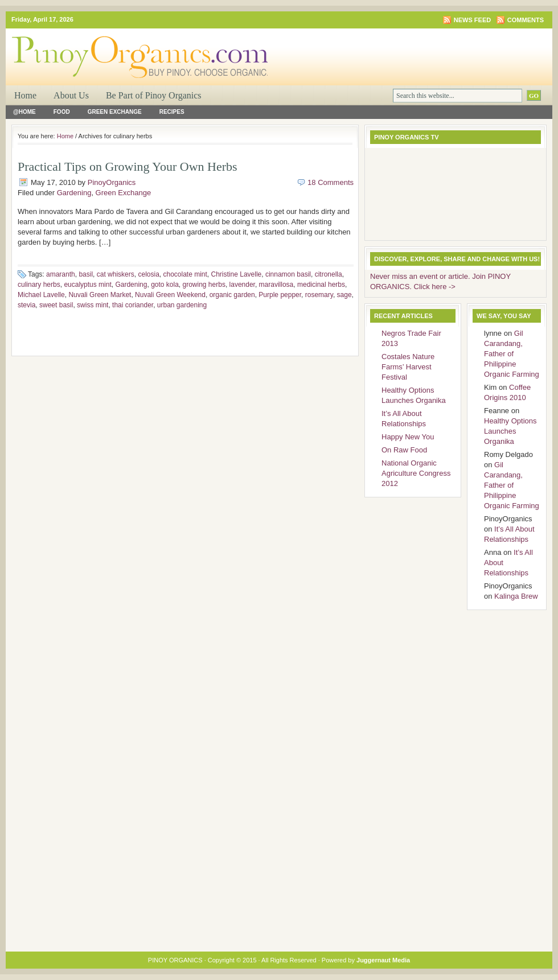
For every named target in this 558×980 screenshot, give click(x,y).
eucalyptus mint (87, 285)
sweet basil (56, 305)
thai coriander (133, 305)
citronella (329, 274)
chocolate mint (185, 274)
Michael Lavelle (41, 295)
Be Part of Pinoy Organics (154, 95)
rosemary (319, 295)
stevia (26, 305)
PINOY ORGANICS (142, 49)
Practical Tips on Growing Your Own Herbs (128, 166)
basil (86, 274)
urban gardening (182, 305)
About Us (71, 95)
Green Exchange (115, 112)
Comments (526, 20)
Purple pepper (280, 295)
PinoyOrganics (112, 182)
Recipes (172, 112)
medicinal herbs (321, 285)
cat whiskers (116, 274)
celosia (148, 274)
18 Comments (331, 182)
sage (344, 295)
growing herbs (204, 285)
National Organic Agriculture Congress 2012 (416, 473)
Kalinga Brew (516, 596)
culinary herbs (39, 285)
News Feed (472, 20)
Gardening (74, 193)
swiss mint (93, 305)
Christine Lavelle (237, 274)
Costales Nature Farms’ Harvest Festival (408, 367)
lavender (242, 285)
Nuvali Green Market (100, 295)
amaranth (61, 274)
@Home (24, 112)
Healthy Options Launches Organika (510, 431)
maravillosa (276, 285)
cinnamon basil (288, 274)
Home (25, 95)
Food (62, 112)
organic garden (232, 295)
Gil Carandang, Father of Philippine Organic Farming (512, 354)
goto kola (165, 285)
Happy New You (408, 437)
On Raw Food (404, 450)
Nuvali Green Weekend (170, 295)
